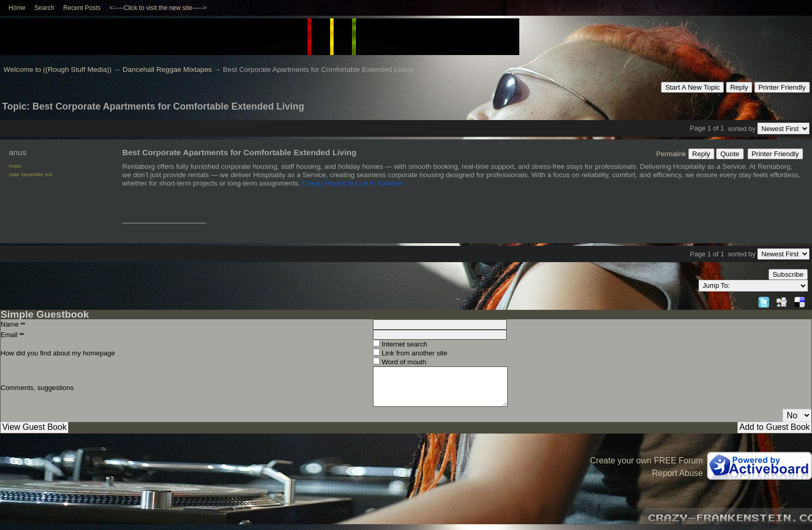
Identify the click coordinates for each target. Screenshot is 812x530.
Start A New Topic (692, 87)
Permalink (671, 154)
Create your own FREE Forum (647, 461)
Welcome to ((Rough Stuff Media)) (58, 69)
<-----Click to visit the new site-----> (158, 8)
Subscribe (788, 274)
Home (17, 8)
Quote (730, 154)
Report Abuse (677, 473)
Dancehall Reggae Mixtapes (167, 69)
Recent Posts (82, 8)
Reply (739, 87)
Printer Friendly (782, 87)
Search (44, 8)
